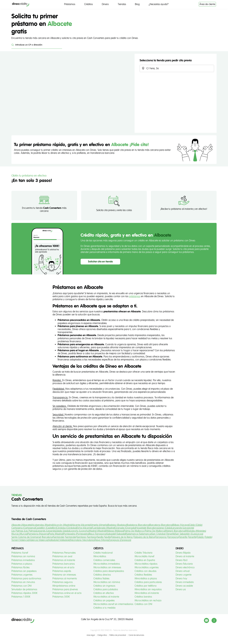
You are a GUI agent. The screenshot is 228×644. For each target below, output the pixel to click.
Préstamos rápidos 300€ (24, 593)
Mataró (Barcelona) (175, 531)
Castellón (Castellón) (46, 528)
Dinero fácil (181, 560)
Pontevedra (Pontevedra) (76, 534)
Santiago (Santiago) (87, 537)
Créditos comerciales (104, 560)
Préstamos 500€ (61, 597)
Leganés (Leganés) (46, 531)
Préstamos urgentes (22, 575)
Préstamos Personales (64, 553)
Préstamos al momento (65, 579)
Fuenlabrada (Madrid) (103, 528)
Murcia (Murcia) (19, 534)
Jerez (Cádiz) (165, 528)
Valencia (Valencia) (39, 540)
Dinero (105, 4)
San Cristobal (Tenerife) (163, 534)
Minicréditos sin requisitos (148, 589)
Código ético (102, 635)
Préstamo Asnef (20, 553)
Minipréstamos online (64, 586)
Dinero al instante (185, 556)
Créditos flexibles (143, 575)
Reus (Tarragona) (98, 534)
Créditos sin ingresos (104, 586)
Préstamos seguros (63, 582)
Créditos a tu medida (104, 608)
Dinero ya (181, 589)
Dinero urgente (184, 575)
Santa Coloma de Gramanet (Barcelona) (32, 537)
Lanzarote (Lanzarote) (183, 528)
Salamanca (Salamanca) (139, 534)
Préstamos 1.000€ (21, 597)
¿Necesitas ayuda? (159, 4)
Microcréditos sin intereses (107, 567)
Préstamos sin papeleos (24, 571)
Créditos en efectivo (104, 593)
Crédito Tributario (144, 553)
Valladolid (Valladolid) (60, 540)
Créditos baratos (143, 597)
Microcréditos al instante (106, 597)
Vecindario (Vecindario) (82, 540)
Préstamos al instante (64, 560)
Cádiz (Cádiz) (196, 525)
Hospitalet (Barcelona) (147, 528)
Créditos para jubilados (106, 589)
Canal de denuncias (136, 635)
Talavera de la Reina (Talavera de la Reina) (133, 537)
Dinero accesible (184, 586)
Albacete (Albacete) (21, 525)
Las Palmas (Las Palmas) (24, 531)
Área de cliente (207, 4)
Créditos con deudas (146, 571)
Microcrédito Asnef (144, 556)
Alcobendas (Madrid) (42, 525)
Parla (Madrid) (56, 534)
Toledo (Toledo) (205, 537)
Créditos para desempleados (109, 571)
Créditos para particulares (148, 582)
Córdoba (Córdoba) (66, 528)
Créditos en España (145, 560)
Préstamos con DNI (21, 586)
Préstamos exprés (62, 571)
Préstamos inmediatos (23, 560)
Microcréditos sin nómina (107, 582)
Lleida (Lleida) (63, 531)
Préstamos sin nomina (23, 556)
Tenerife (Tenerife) (188, 537)
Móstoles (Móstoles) (196, 531)
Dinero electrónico (185, 567)
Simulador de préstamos (24, 589)
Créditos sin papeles (104, 601)
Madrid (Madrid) (97, 531)
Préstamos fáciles (21, 567)
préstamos (135, 296)
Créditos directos (102, 575)
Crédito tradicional (103, 553)
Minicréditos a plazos (146, 579)
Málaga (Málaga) (115, 531)
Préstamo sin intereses (64, 575)
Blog (137, 4)
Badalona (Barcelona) (138, 525)
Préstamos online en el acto (67, 593)
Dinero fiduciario (184, 564)
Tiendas (122, 4)
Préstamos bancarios (64, 564)
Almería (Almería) (99, 525)
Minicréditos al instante (147, 593)
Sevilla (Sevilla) (104, 537)
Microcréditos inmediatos (107, 564)
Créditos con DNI (143, 604)
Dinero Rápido (183, 553)
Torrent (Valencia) (20, 540)
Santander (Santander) (65, 537)
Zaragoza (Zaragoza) (120, 540)
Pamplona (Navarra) (38, 534)
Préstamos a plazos (22, 564)
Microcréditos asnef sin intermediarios (113, 604)
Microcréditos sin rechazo (148, 601)
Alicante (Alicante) (81, 525)
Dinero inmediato (185, 582)
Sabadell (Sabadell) (117, 534)
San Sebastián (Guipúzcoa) (189, 534)
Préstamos (70, 4)
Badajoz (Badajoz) (117, 525)
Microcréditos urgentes (147, 567)
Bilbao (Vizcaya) (181, 525)
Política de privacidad (118, 635)
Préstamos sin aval (62, 556)
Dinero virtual (183, 571)
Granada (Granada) (125, 528)
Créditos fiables (101, 579)
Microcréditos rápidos (146, 564)
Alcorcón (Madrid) (62, 525)
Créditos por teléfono (146, 586)
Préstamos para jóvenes (65, 589)
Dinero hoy (181, 579)
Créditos (89, 4)
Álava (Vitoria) (101, 540)
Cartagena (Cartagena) (23, 528)
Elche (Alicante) (84, 528)
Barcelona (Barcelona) (161, 525)
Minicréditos (100, 556)
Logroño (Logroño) (79, 531)
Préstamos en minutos (23, 582)
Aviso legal (91, 635)
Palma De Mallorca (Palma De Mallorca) (145, 531)
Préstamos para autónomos (26, 579)
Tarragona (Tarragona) (167, 537)
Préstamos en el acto (63, 567)
